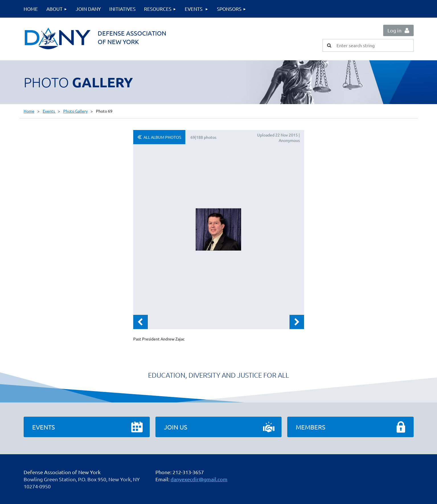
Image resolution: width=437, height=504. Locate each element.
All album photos (162, 137)
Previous (140, 322)
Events (49, 111)
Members (311, 427)
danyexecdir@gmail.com (199, 479)
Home (29, 111)
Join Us (176, 427)
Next (297, 322)
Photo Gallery (75, 111)
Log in (394, 30)
